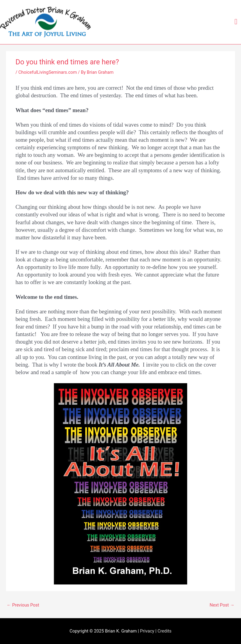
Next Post (222, 605)
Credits (164, 631)
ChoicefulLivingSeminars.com (48, 72)
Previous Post (23, 605)
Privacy (147, 631)
